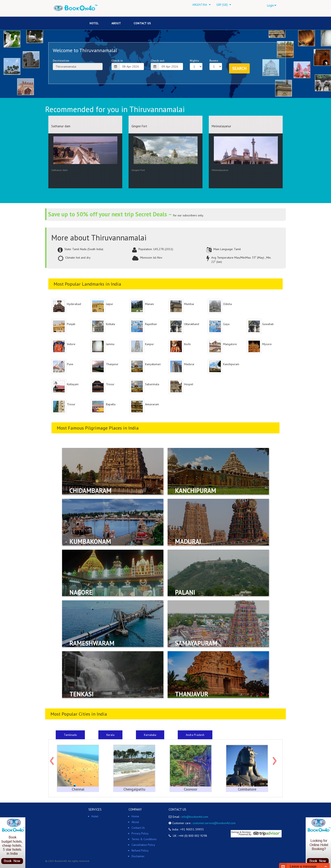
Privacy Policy (140, 833)
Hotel (95, 816)
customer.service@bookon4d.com (214, 823)
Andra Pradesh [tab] (195, 735)
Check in (117, 61)
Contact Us (142, 23)
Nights (194, 61)
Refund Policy (140, 850)
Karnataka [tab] (150, 735)
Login (272, 5)
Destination (61, 61)
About (116, 23)
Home (135, 816)
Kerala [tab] (110, 735)
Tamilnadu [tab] (70, 735)
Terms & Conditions (144, 839)
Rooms (214, 61)
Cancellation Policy (143, 845)
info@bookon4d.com (195, 817)
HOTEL (94, 23)
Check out (158, 61)
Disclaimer (138, 856)
